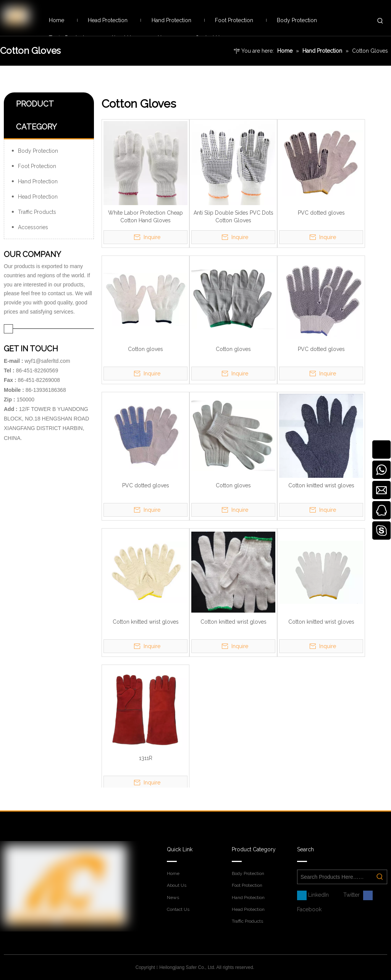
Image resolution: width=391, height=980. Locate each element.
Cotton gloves (145, 349)
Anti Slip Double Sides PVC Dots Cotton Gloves (233, 217)
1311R (146, 758)
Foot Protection (37, 166)
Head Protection (38, 197)
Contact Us (178, 909)
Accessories (33, 227)
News (173, 898)
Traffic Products (37, 212)
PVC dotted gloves (321, 213)
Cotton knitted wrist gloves (321, 485)
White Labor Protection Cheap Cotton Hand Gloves (145, 217)
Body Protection (38, 151)
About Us (177, 885)
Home (173, 873)
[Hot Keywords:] (380, 21)
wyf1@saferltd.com (47, 361)
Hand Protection (38, 181)
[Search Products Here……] (335, 877)
